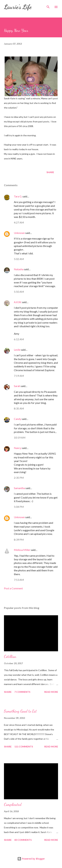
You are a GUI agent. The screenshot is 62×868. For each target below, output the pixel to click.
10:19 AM (20, 437)
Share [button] (50, 172)
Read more (51, 692)
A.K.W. (18, 302)
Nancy (18, 448)
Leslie (17, 350)
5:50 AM (19, 292)
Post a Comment (13, 588)
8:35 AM (19, 408)
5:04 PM (19, 507)
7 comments (22, 692)
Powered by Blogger (31, 859)
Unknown (19, 233)
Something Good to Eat (20, 711)
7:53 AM (19, 580)
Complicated (13, 804)
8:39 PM (19, 540)
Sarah (17, 386)
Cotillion (10, 656)
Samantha (19, 488)
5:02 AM (19, 259)
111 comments (24, 747)
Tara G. (18, 196)
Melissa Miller (22, 550)
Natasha (19, 269)
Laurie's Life (18, 7)
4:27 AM (19, 222)
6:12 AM (19, 339)
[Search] (48, 6)
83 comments (23, 840)
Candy (18, 419)
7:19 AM (19, 376)
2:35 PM (19, 478)
